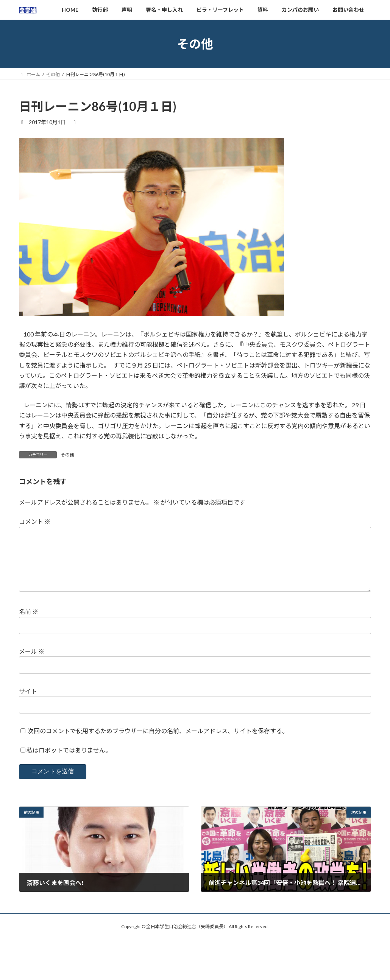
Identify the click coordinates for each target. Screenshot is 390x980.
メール (32, 663)
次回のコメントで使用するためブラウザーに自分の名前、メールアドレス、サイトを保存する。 (158, 743)
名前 (29, 624)
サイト (28, 703)
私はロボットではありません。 (69, 762)
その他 (67, 455)
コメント (35, 522)
